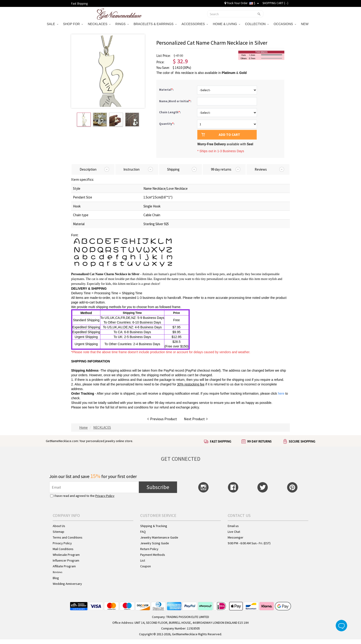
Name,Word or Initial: (176, 101)
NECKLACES (99, 24)
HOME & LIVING (226, 24)
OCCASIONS (285, 24)
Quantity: (167, 124)
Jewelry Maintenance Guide (159, 537)
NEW (305, 24)
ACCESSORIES (195, 24)
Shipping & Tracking (154, 526)
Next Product (196, 419)
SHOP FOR (73, 24)
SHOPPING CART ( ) (275, 3)
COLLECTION (257, 24)
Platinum (229, 73)
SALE (52, 24)
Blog (56, 578)
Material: (167, 90)
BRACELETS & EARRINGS (155, 24)
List (143, 560)
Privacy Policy (105, 496)
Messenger (236, 537)
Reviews (57, 572)
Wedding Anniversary (67, 584)
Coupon (146, 566)
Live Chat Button (341, 626)
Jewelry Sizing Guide (155, 543)
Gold (243, 73)
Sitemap (58, 532)
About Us (59, 526)
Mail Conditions (63, 549)
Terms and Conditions (68, 537)
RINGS (122, 24)
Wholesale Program (66, 555)
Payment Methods (153, 555)
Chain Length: (170, 112)
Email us (233, 526)
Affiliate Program (64, 566)
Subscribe (158, 487)
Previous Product (162, 419)
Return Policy (149, 549)
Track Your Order (236, 3)
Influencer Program (66, 560)
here (91, 407)
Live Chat (234, 532)
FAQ (143, 532)
